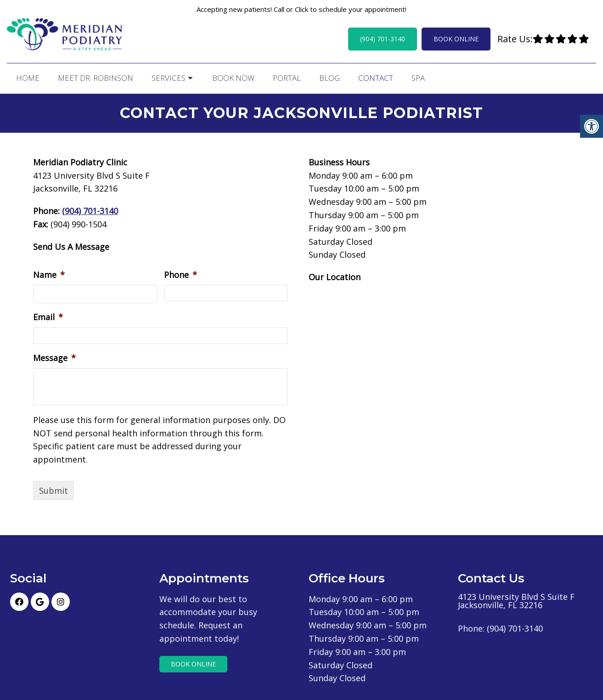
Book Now (233, 78)
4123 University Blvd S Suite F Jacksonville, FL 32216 (516, 599)
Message (54, 357)
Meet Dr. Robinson (96, 78)
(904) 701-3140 (383, 39)
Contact (376, 78)
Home (28, 78)
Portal (287, 78)
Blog (330, 78)
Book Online (456, 39)
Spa (418, 78)
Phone (180, 274)
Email (48, 316)
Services (169, 78)
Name (49, 274)
